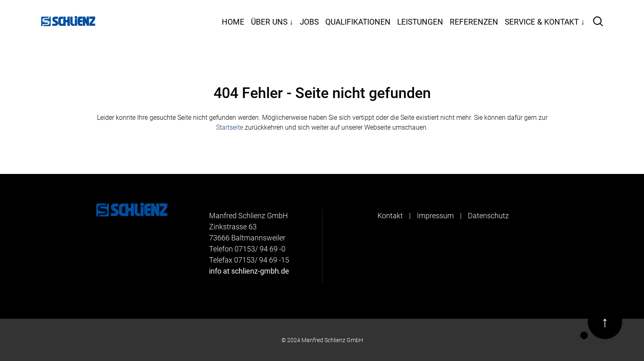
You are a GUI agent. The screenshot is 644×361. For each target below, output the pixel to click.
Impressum (435, 216)
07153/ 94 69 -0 (260, 249)
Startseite (230, 127)
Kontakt (390, 216)
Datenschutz (488, 216)
